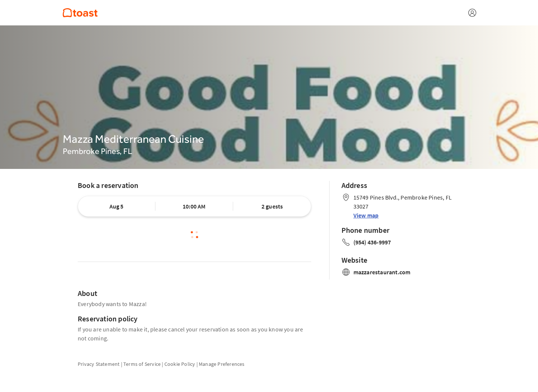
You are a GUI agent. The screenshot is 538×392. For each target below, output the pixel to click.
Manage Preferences (222, 364)
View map (366, 215)
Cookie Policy (180, 364)
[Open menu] (472, 13)
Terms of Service (142, 364)
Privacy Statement (99, 364)
